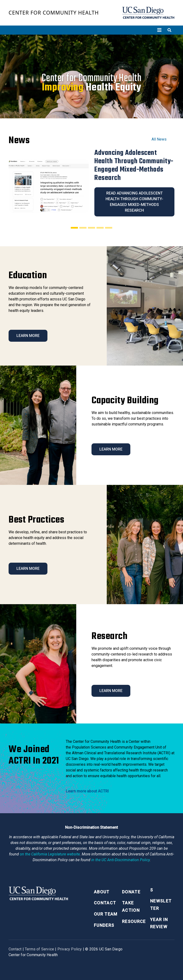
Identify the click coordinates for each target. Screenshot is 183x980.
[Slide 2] (83, 228)
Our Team (106, 914)
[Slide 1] (74, 228)
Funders (104, 925)
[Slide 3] (91, 228)
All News (159, 139)
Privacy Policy (70, 949)
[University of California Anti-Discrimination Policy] (120, 860)
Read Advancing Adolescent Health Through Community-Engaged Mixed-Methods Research (134, 202)
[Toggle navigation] (159, 30)
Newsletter (161, 905)
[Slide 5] (109, 228)
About (102, 892)
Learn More (28, 336)
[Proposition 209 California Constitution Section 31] (50, 854)
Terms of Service (39, 949)
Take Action (131, 907)
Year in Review (159, 923)
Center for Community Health (54, 13)
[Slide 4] (100, 228)
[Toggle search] (169, 30)
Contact (105, 903)
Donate (131, 892)
